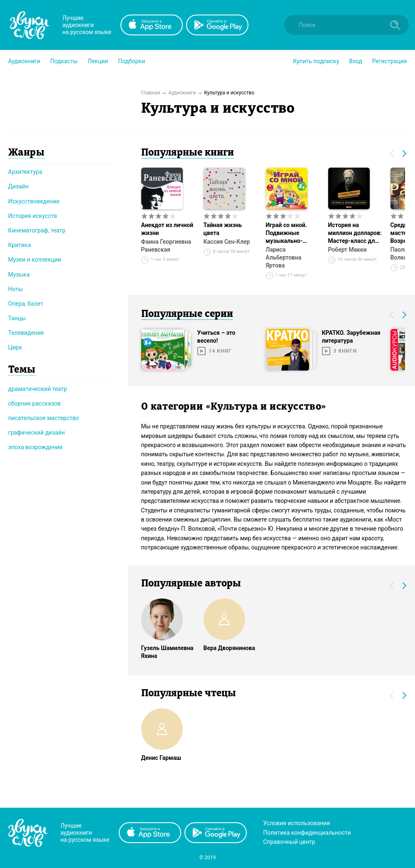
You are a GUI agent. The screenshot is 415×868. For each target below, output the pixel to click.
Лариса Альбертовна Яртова (284, 257)
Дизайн (19, 186)
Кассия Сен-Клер (227, 242)
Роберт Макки (347, 250)
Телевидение (26, 333)
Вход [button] (355, 61)
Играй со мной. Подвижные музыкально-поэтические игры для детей (291, 233)
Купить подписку (316, 61)
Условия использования (297, 823)
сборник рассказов (35, 403)
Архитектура (25, 172)
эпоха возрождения (36, 447)
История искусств (33, 216)
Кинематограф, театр (37, 230)
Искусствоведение (34, 201)
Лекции (98, 61)
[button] (24, 61)
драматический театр (38, 389)
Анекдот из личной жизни (167, 229)
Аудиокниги (24, 61)
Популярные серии (187, 314)
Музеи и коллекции (35, 260)
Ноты (16, 289)
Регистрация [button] (390, 61)
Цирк (15, 347)
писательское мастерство (44, 418)
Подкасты (64, 61)
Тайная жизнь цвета (223, 229)
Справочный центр (289, 842)
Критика (20, 245)
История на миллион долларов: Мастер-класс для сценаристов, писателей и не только (355, 233)
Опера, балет (26, 304)
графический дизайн (37, 433)
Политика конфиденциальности (307, 833)
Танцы (17, 318)
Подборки (131, 61)
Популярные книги (188, 153)
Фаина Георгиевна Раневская (166, 246)
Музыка (19, 274)
